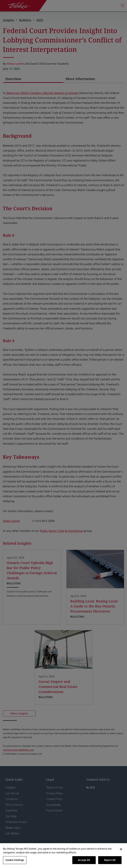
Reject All (110, 860)
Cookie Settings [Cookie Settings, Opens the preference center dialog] (15, 860)
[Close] (121, 849)
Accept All (84, 860)
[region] (63, 856)
